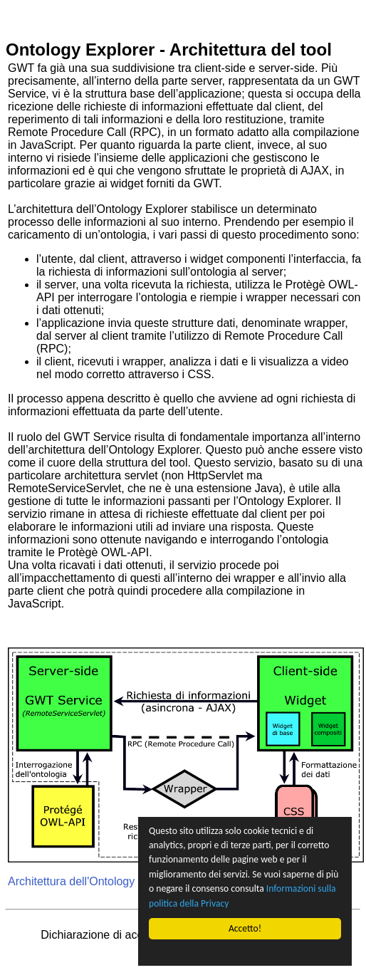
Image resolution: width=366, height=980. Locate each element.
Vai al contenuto (46, 12)
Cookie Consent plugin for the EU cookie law (245, 952)
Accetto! (245, 928)
